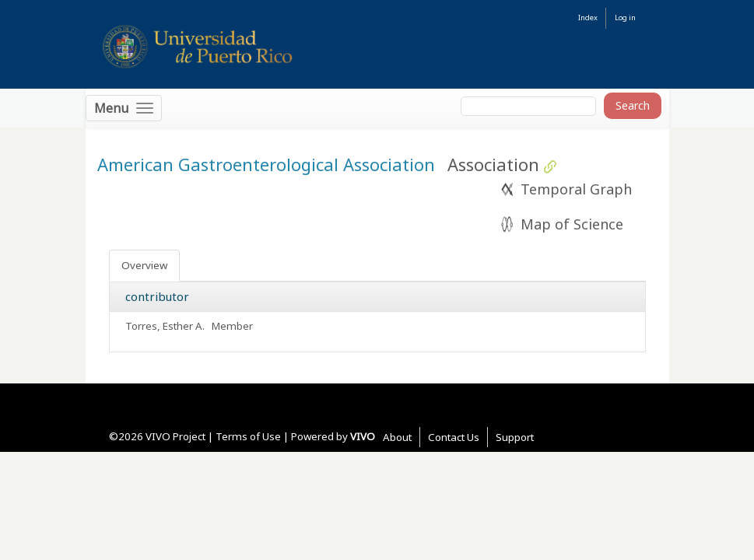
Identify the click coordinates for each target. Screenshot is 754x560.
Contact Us (454, 437)
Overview (144, 265)
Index (588, 17)
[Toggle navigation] (124, 108)
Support (515, 437)
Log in (625, 17)
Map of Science (572, 224)
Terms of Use (248, 436)
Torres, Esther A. (166, 326)
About (397, 437)
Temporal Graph (576, 189)
